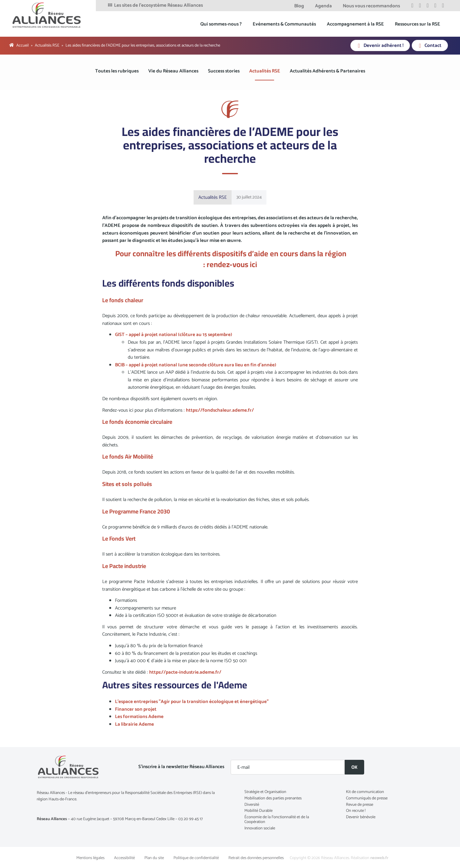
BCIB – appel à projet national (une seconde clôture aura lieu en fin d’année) (196, 365)
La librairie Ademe (135, 724)
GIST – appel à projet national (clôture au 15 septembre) (174, 335)
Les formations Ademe (139, 717)
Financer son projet (136, 709)
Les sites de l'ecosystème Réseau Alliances (155, 5)
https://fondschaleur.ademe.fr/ (220, 410)
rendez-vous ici (232, 264)
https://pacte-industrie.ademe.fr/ (185, 672)
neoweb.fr (379, 858)
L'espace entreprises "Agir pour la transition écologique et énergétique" (192, 702)
